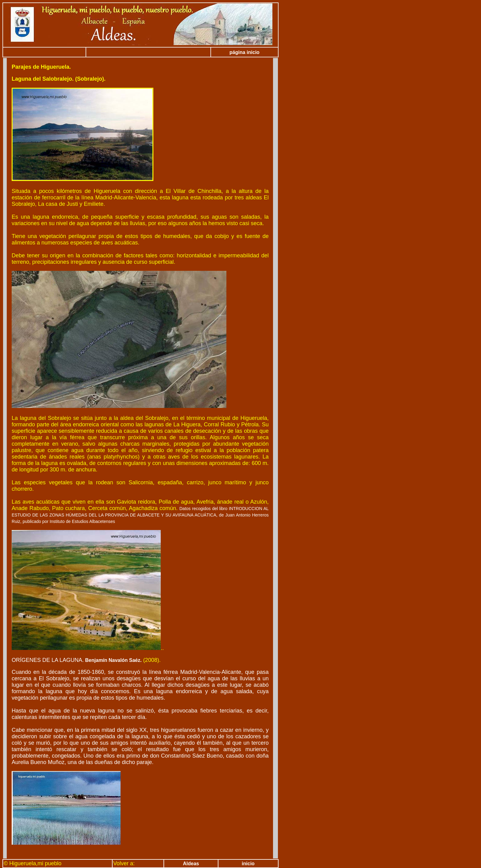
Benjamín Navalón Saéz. (113, 660)
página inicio (244, 52)
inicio (248, 864)
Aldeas (191, 864)
